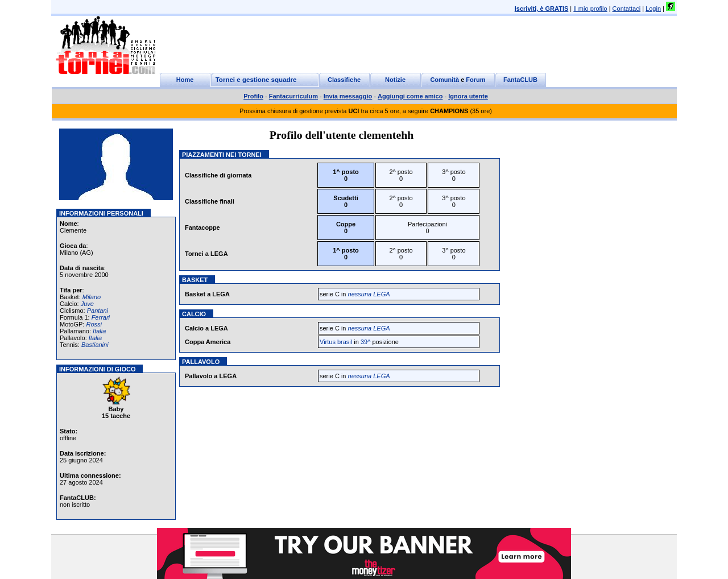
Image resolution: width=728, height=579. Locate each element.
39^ (365, 342)
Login (653, 9)
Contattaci (627, 9)
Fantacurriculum (293, 96)
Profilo (253, 96)
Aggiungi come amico (410, 96)
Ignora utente (468, 96)
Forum (475, 80)
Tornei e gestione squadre (256, 80)
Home (185, 80)
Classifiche (344, 80)
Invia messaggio (348, 96)
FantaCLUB (520, 80)
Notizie (395, 80)
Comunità (444, 80)
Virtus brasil (336, 342)
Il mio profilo (590, 9)
